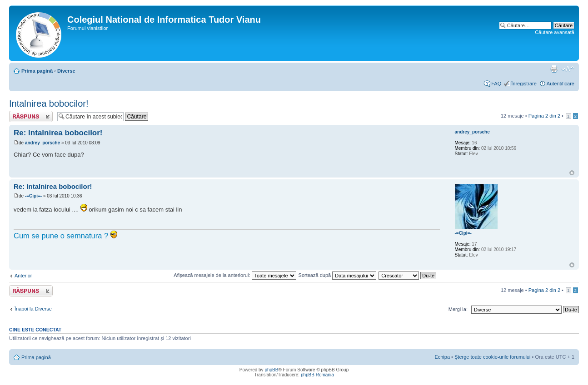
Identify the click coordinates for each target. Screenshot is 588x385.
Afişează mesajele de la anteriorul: (235, 275)
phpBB (271, 370)
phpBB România (317, 375)
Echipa (442, 357)
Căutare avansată (555, 32)
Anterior (23, 276)
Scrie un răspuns (31, 116)
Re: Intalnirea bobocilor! (58, 133)
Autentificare (561, 84)
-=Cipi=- (33, 196)
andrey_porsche (42, 143)
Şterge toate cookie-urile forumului (493, 357)
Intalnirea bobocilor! (49, 104)
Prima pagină (37, 71)
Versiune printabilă (554, 69)
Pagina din (544, 116)
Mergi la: (458, 309)
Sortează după (338, 275)
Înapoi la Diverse (33, 309)
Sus (572, 173)
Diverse (66, 71)
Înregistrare (524, 84)
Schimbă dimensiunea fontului (568, 69)
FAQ (496, 84)
